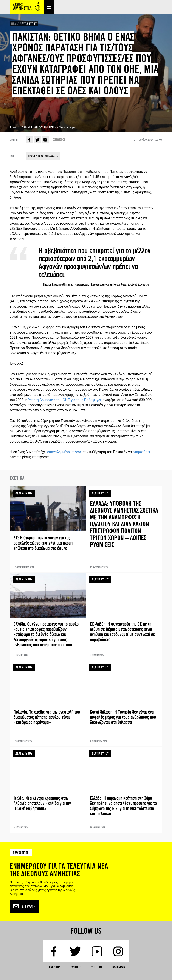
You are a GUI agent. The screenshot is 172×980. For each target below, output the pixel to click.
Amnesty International (27, 7)
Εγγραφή (24, 906)
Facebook (29, 140)
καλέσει (77, 452)
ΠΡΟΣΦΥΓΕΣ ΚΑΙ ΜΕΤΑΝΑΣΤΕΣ (43, 156)
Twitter (37, 140)
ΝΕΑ (14, 24)
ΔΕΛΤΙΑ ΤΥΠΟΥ (28, 24)
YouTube (97, 967)
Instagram (119, 967)
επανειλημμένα (59, 452)
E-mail (45, 140)
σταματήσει (141, 452)
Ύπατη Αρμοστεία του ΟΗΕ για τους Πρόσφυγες (65, 400)
